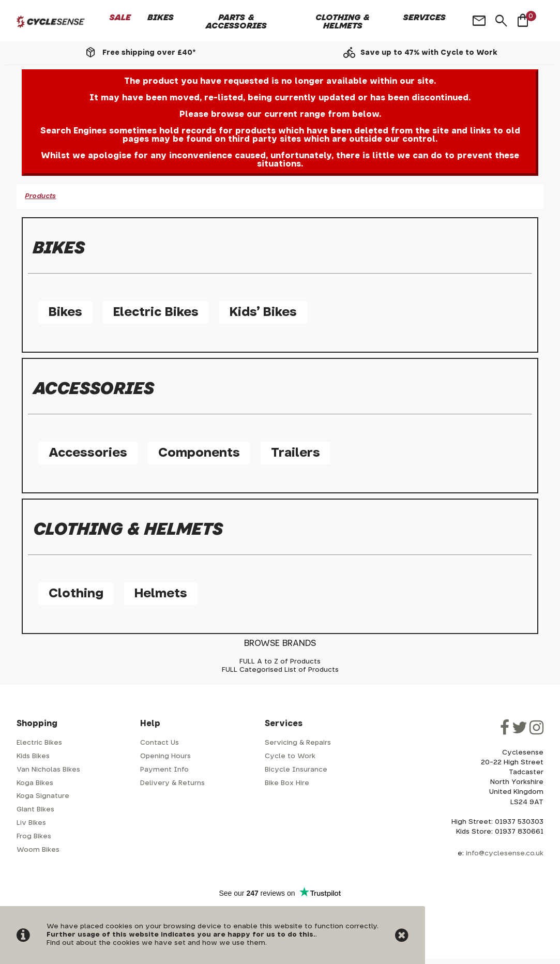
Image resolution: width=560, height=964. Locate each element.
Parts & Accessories (236, 22)
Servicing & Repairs (298, 743)
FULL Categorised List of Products (280, 670)
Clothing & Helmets (343, 22)
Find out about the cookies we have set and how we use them (156, 943)
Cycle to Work (290, 756)
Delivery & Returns (172, 783)
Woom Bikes (38, 850)
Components (199, 453)
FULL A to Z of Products (280, 662)
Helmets (161, 594)
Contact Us (160, 743)
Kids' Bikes (263, 312)
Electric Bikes (156, 312)
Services (425, 18)
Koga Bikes (35, 783)
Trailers (296, 453)
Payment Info (164, 770)
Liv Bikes (31, 823)
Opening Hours (165, 756)
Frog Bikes (34, 837)
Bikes (161, 18)
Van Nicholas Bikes (48, 770)
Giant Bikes (35, 810)
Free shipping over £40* (149, 53)
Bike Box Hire (287, 783)
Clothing (76, 594)
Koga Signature (43, 796)
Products (40, 196)
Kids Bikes (33, 756)
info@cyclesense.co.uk (505, 854)
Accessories (88, 453)
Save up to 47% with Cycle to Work (429, 53)
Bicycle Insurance (296, 770)
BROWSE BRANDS (280, 643)
